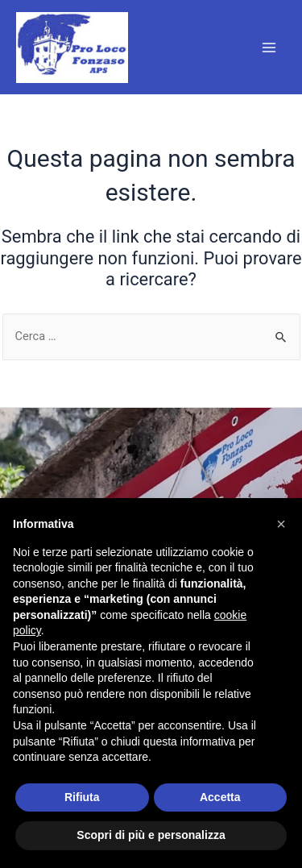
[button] (281, 524)
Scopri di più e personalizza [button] (151, 835)
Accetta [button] (220, 797)
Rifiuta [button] (82, 797)
